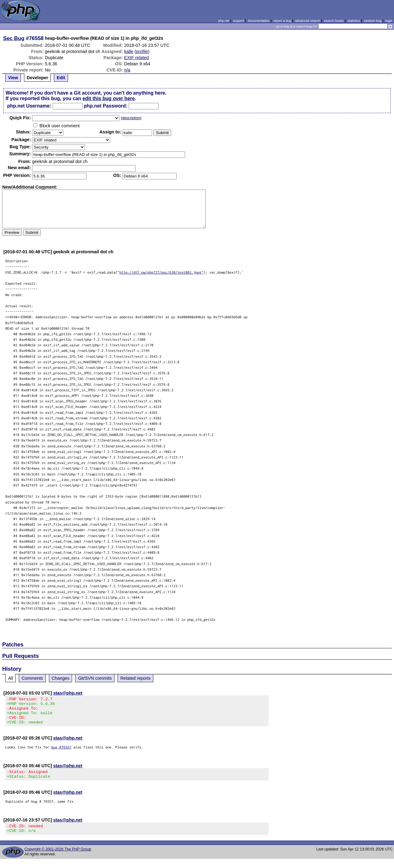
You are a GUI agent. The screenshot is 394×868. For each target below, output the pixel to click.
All (10, 678)
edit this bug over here (109, 98)
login (389, 21)
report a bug (282, 21)
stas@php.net (68, 693)
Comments (32, 678)
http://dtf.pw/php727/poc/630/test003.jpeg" (161, 272)
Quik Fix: (20, 118)
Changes (61, 678)
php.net (224, 21)
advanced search (308, 21)
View (13, 78)
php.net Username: (29, 106)
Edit (61, 78)
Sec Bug (14, 38)
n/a (127, 70)
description (131, 118)
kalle (129, 51)
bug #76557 (61, 753)
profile (142, 51)
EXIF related (136, 58)
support (239, 21)
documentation (259, 21)
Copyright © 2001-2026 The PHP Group (58, 858)
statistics (354, 21)
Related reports (135, 678)
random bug (373, 21)
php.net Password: (106, 106)
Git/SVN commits (95, 678)
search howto (334, 21)
